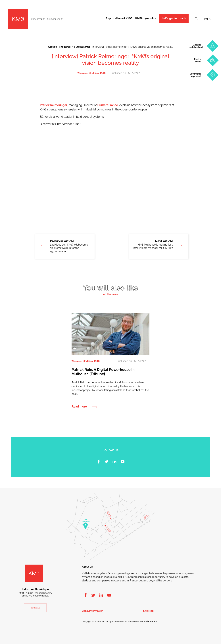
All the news (110, 295)
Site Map (148, 611)
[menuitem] (208, 19)
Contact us (35, 608)
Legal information (93, 611)
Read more (79, 407)
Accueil (53, 47)
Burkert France (108, 105)
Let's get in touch (174, 18)
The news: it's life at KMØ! (74, 47)
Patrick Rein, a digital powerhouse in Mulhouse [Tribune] (103, 372)
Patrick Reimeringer (54, 105)
